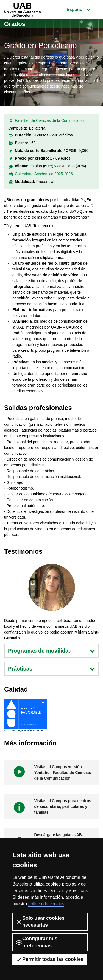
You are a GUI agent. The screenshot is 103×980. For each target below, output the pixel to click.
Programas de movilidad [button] (51, 651)
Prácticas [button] (51, 669)
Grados (15, 24)
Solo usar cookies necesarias (40, 922)
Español (83, 9)
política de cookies (46, 904)
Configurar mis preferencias (37, 942)
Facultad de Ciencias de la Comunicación (50, 120)
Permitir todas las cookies (50, 959)
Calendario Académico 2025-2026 (44, 174)
